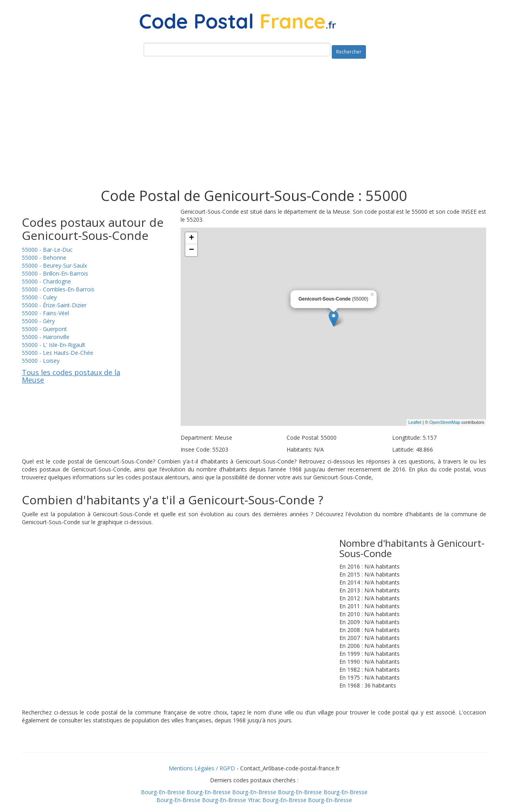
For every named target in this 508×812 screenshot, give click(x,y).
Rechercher (349, 52)
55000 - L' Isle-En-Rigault (54, 345)
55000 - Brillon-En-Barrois (55, 273)
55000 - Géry (38, 321)
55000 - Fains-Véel (45, 313)
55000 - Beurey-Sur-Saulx (54, 265)
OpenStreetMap (445, 422)
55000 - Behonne (44, 258)
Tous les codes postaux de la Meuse (71, 376)
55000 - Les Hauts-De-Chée (58, 353)
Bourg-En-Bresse (163, 792)
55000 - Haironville (46, 337)
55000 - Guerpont (44, 329)
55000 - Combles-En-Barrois (58, 289)
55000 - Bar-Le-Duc (47, 250)
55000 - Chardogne (46, 281)
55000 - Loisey (41, 361)
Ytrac (254, 800)
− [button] (191, 250)
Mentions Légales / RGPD (202, 768)
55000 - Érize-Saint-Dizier (54, 305)
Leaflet (415, 422)
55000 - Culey (39, 297)
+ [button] (191, 238)
